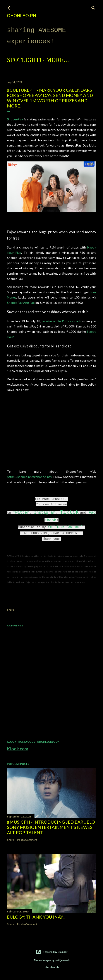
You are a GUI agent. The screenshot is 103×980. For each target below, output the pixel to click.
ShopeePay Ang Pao (21, 303)
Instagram (45, 513)
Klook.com (18, 749)
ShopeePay (15, 119)
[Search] (93, 7)
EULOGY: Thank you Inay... (36, 917)
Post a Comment (27, 840)
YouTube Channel (65, 527)
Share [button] (10, 610)
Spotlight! (24, 60)
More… (58, 60)
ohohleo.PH (21, 16)
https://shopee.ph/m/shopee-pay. (30, 477)
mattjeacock (62, 960)
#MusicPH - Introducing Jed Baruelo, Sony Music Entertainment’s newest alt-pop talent (51, 827)
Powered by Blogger (52, 952)
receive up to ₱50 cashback (62, 321)
